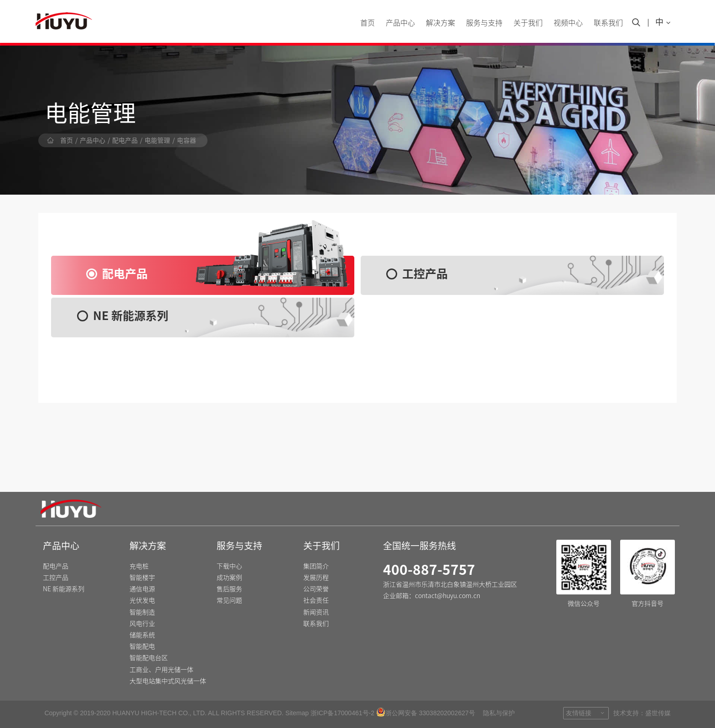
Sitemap (297, 713)
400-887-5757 (429, 570)
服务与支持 (484, 23)
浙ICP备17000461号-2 (342, 713)
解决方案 (440, 23)
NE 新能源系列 (64, 589)
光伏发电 (142, 600)
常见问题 (229, 600)
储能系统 (142, 635)
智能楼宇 (142, 578)
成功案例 (229, 578)
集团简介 (316, 566)
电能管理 (157, 140)
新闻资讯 (316, 612)
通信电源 (142, 589)
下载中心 (229, 566)
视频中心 (568, 23)
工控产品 (56, 578)
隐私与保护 (499, 713)
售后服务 (229, 589)
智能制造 (142, 612)
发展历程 (316, 578)
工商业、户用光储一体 (161, 670)
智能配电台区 (149, 658)
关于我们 (528, 23)
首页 (368, 23)
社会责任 (316, 600)
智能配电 (142, 646)
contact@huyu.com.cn (448, 596)
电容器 (187, 140)
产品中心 (400, 23)
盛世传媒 (658, 713)
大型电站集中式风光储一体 (168, 681)
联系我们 (608, 23)
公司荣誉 (316, 589)
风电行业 (142, 624)
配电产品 (125, 140)
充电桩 (139, 566)
